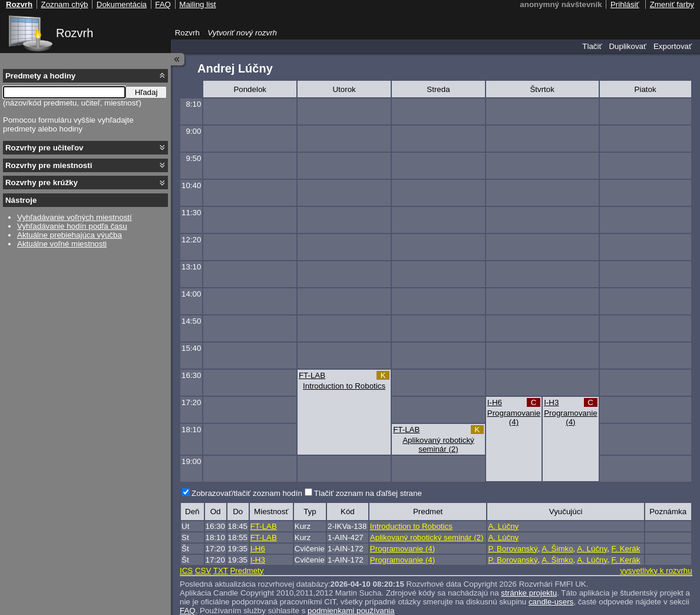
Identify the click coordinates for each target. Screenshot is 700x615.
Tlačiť (592, 46)
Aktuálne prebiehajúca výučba (70, 235)
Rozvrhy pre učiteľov (44, 148)
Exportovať (673, 46)
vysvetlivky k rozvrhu (656, 570)
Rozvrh (75, 33)
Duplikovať (628, 46)
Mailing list (197, 4)
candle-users (551, 602)
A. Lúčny (503, 526)
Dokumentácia (122, 4)
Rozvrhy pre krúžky (42, 182)
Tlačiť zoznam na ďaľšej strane (368, 493)
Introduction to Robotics (344, 386)
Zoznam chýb (64, 4)
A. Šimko (557, 549)
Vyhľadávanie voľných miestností (75, 217)
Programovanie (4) (514, 417)
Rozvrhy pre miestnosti (49, 165)
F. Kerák (626, 549)
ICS (186, 570)
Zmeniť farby (672, 4)
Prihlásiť (625, 4)
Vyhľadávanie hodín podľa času (72, 226)
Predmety (247, 570)
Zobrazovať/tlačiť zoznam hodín (247, 493)
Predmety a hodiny (40, 76)
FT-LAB (312, 375)
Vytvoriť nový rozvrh (242, 33)
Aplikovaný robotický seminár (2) (438, 445)
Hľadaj (146, 92)
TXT (221, 570)
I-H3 (551, 402)
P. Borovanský (513, 549)
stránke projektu (529, 593)
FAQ (163, 4)
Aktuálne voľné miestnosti (62, 244)
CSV (203, 570)
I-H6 (495, 402)
